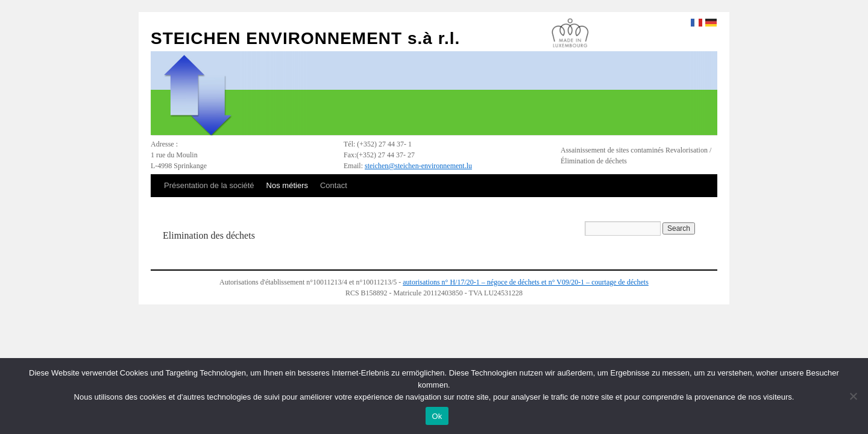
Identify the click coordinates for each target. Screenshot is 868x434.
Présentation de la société (209, 185)
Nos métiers (287, 185)
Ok (437, 416)
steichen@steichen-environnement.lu (418, 166)
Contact (334, 185)
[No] (853, 396)
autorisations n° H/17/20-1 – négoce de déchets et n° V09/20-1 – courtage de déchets (526, 282)
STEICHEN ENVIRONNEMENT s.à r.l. (305, 38)
